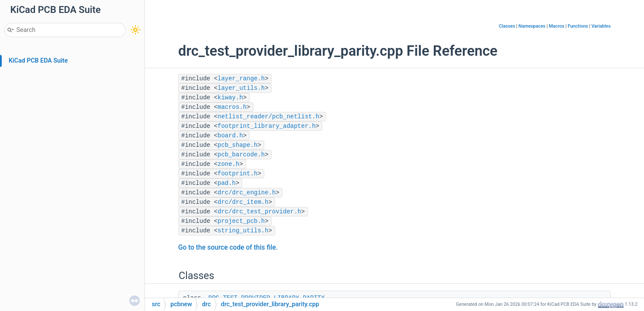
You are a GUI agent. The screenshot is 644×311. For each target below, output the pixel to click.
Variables (601, 26)
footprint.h (237, 174)
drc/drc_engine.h (247, 193)
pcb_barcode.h (241, 155)
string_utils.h (243, 231)
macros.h (232, 107)
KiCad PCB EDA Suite (38, 61)
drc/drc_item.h (243, 202)
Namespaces (532, 26)
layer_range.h (241, 79)
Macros (557, 26)
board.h (230, 136)
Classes (507, 26)
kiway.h (230, 98)
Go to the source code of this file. (228, 248)
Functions (578, 26)
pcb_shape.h (237, 145)
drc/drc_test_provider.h (259, 212)
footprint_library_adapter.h (267, 126)
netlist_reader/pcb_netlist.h (268, 117)
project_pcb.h (241, 221)
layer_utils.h (241, 88)
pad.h (227, 183)
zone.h (228, 164)
